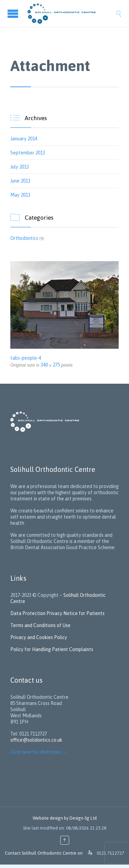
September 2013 (28, 153)
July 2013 (20, 167)
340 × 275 (50, 365)
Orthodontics (24, 238)
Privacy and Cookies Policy (39, 637)
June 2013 (20, 181)
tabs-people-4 (26, 358)
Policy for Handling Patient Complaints (52, 649)
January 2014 (24, 139)
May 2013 (20, 195)
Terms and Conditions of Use (40, 625)
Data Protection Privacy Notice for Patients (58, 613)
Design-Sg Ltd (83, 818)
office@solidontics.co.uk (36, 740)
